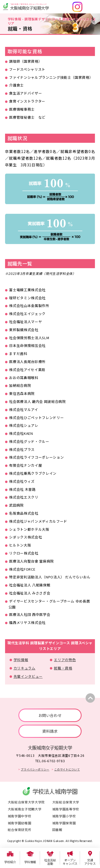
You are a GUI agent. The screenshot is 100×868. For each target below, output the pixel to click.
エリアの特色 (65, 660)
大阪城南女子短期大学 (25, 809)
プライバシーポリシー (35, 769)
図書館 (57, 830)
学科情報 (21, 660)
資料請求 (50, 731)
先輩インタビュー (28, 676)
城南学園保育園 (64, 823)
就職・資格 (63, 668)
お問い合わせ (50, 715)
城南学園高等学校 (66, 809)
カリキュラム (25, 668)
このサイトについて (67, 769)
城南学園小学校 (64, 816)
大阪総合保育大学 (66, 802)
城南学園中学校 (20, 816)
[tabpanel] (50, 189)
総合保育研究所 (20, 830)
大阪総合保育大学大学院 (26, 802)
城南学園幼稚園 (20, 823)
